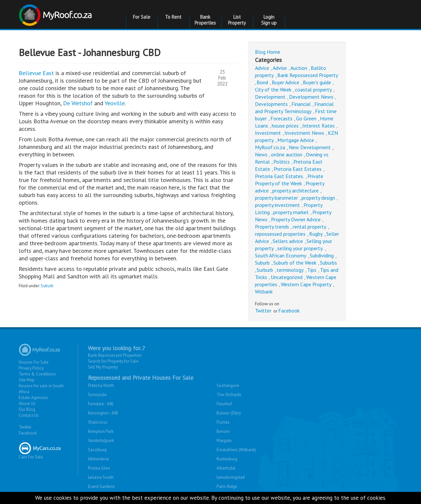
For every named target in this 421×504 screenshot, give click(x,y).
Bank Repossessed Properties (115, 355)
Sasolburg (97, 450)
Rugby (316, 234)
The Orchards (229, 395)
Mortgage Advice (296, 140)
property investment (277, 205)
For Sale (142, 17)
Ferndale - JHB (101, 404)
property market (291, 212)
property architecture (295, 191)
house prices (285, 126)
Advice (262, 68)
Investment (268, 133)
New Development (310, 147)
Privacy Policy (31, 368)
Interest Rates (318, 126)
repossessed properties (280, 234)
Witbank (264, 292)
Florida (223, 422)
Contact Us (29, 415)
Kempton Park (101, 431)
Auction (299, 68)
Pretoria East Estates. (279, 176)
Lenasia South (101, 477)
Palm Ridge (227, 486)
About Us (27, 403)
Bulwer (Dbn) (229, 413)
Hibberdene (98, 459)
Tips (312, 270)
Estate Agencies (33, 398)
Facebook (289, 311)
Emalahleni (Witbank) (236, 450)
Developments (271, 104)
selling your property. (300, 248)
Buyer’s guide (317, 82)
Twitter (263, 311)
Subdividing (322, 255)
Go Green (306, 118)
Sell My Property (103, 367)
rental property (309, 227)
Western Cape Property (306, 284)
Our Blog (27, 409)
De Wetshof (78, 103)
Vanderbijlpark (101, 441)
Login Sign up (269, 20)
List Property (237, 20)
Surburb (265, 270)
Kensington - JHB (103, 413)
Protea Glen (99, 468)
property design (318, 198)
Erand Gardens (101, 486)
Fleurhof (224, 404)
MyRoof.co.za (270, 147)
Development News (311, 97)
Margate (224, 441)
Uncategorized (287, 277)
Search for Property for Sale (113, 361)
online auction (287, 154)
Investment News (304, 133)
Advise (280, 68)
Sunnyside (97, 395)
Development (270, 97)
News (261, 154)
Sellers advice (288, 241)
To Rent (173, 17)
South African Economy (281, 255)
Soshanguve (228, 385)
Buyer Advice (285, 82)
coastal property (313, 90)
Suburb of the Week (295, 263)
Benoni (223, 431)
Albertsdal (226, 468)
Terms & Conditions (37, 374)
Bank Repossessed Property (308, 75)
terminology (290, 270)
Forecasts (281, 118)
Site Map (27, 380)
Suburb (47, 286)
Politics (282, 162)
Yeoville (115, 103)
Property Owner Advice (296, 219)
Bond (262, 82)
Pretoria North (101, 385)
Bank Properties (205, 20)
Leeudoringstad (231, 477)
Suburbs (328, 263)
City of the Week (273, 90)
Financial (301, 104)
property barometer (276, 198)
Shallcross (98, 422)
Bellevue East (36, 73)
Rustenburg (227, 459)
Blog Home (268, 52)
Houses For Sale (34, 362)
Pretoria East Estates (298, 169)
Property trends (272, 227)
